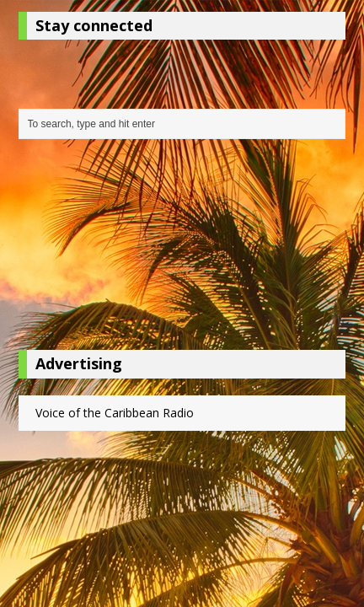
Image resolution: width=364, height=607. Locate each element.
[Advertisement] (182, 249)
